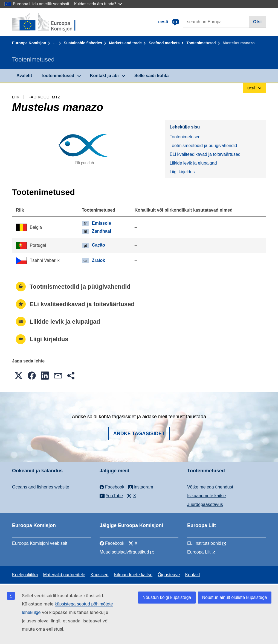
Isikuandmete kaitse (206, 496)
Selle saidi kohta (151, 76)
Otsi (257, 22)
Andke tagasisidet (139, 434)
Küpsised (100, 575)
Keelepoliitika (25, 575)
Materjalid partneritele (64, 575)
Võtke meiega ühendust (210, 487)
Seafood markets (164, 43)
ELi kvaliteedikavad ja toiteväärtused (205, 154)
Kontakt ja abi (104, 76)
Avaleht (24, 76)
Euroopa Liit (199, 552)
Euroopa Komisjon (29, 43)
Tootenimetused (201, 43)
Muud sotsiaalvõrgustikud (124, 552)
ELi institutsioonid (204, 543)
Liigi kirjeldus (182, 172)
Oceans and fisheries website (41, 487)
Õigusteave (169, 575)
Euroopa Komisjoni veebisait (40, 543)
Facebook (112, 543)
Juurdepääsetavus (205, 504)
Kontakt (193, 575)
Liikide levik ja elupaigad (193, 163)
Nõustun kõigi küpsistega (167, 597)
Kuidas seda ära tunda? (98, 4)
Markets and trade (125, 43)
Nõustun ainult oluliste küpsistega (235, 597)
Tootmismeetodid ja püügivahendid (203, 146)
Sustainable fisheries (83, 43)
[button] (19, 376)
